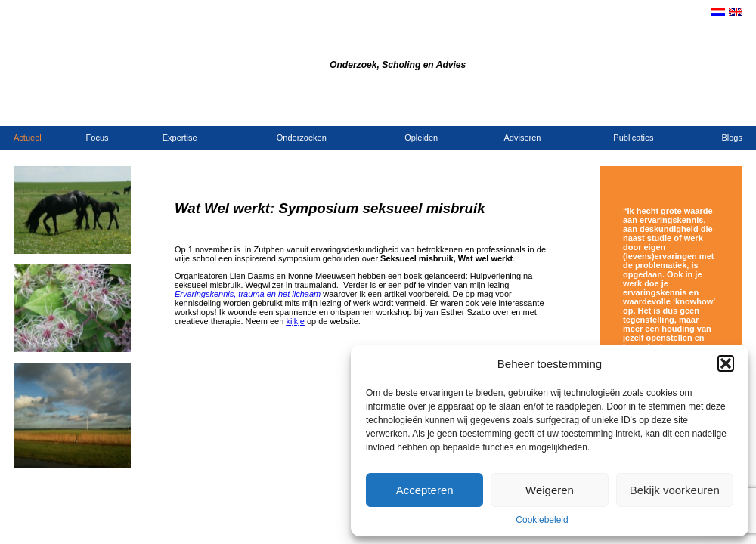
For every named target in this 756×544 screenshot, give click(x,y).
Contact (638, 110)
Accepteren (425, 490)
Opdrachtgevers (688, 110)
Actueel (28, 138)
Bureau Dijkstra (271, 44)
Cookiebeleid (542, 520)
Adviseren (523, 138)
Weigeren (550, 490)
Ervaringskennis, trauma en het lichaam (248, 294)
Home (608, 110)
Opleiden (421, 138)
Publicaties (633, 138)
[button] (726, 363)
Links (733, 110)
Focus (98, 138)
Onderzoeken (302, 138)
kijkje (295, 321)
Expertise (180, 138)
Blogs (732, 138)
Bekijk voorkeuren (675, 490)
